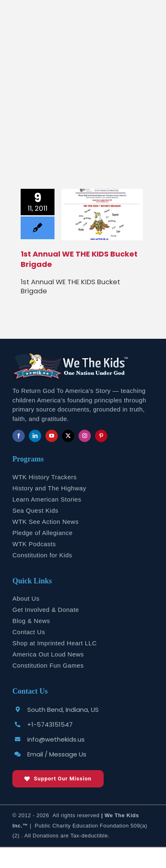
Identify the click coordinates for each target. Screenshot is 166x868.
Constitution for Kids (42, 555)
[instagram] (85, 436)
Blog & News (31, 621)
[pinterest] (101, 436)
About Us (26, 598)
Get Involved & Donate (46, 610)
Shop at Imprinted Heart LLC (55, 643)
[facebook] (19, 436)
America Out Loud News (48, 654)
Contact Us (29, 632)
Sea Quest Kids (35, 510)
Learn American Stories (47, 499)
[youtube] (52, 436)
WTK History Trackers (45, 477)
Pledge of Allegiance (43, 533)
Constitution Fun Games (48, 665)
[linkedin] (35, 436)
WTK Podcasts (34, 544)
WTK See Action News (45, 522)
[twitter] (68, 436)
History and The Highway (49, 488)
